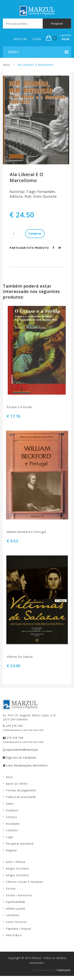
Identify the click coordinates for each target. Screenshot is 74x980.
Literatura (12, 915)
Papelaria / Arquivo (19, 929)
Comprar (35, 233)
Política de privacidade (21, 797)
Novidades (13, 824)
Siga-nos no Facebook (20, 758)
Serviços (11, 817)
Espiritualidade (16, 902)
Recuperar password (20, 844)
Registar (11, 850)
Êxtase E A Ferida (19, 407)
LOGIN (37, 39)
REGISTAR (20, 39)
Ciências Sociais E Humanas (24, 882)
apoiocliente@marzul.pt (20, 750)
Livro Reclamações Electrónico (25, 765)
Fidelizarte (64, 970)
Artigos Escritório (17, 875)
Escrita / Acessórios (19, 895)
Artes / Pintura (16, 862)
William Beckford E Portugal (26, 532)
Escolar (11, 888)
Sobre (10, 804)
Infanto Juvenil (15, 909)
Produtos (12, 810)
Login (10, 837)
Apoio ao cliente (17, 784)
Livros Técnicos (16, 922)
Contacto (12, 830)
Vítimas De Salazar (20, 657)
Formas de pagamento (21, 790)
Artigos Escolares (17, 868)
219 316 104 (23, 728)
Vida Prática (14, 935)
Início (6, 65)
